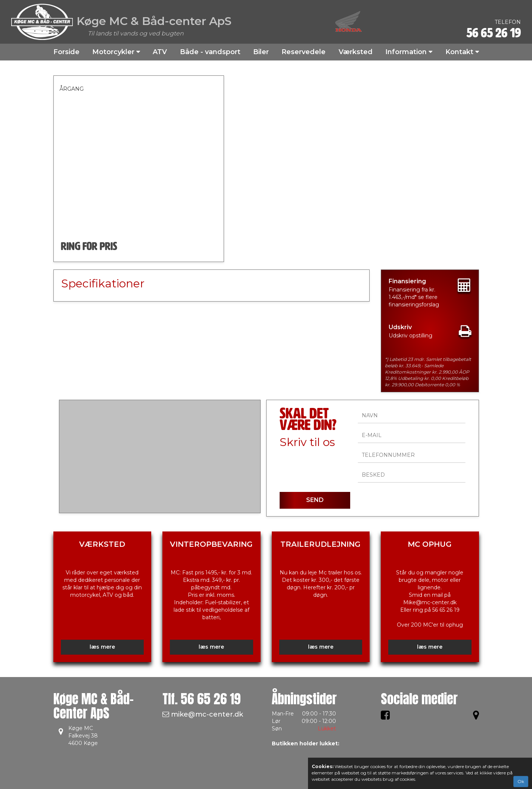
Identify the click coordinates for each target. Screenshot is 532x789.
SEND (315, 500)
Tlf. (202, 699)
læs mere (102, 647)
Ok (521, 781)
